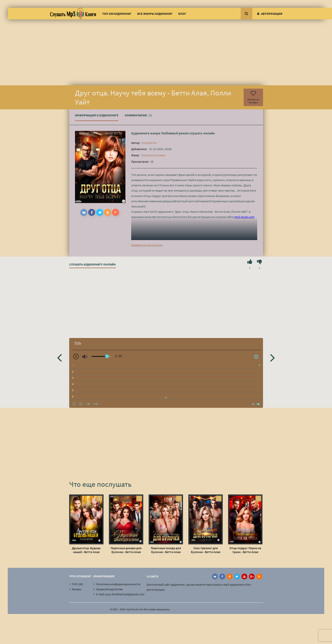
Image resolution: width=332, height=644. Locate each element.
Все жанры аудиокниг (155, 14)
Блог (182, 14)
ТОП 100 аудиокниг (117, 14)
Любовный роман (175, 133)
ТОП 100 (77, 584)
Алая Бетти (149, 143)
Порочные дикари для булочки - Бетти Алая (126, 550)
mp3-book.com (244, 217)
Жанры (77, 589)
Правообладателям (109, 589)
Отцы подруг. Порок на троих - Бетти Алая (245, 550)
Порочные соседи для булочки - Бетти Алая (166, 550)
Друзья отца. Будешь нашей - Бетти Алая (86, 550)
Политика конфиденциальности (118, 584)
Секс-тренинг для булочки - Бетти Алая (206, 550)
